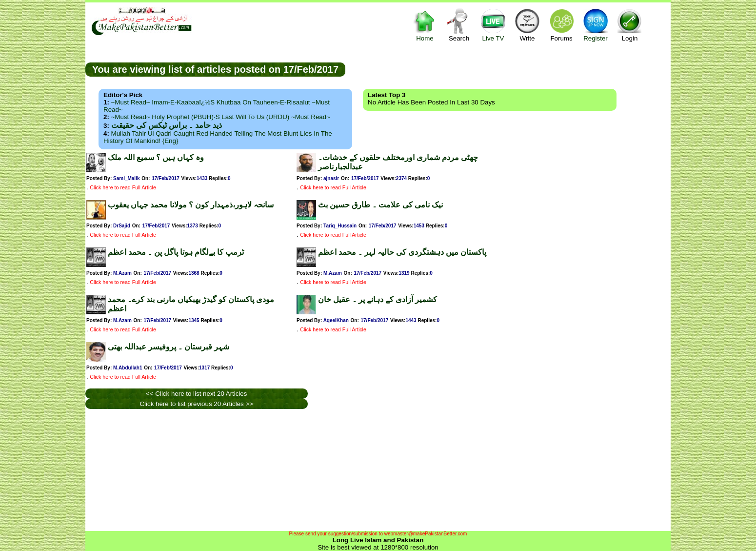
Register (596, 25)
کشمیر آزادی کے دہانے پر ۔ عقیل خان (378, 299)
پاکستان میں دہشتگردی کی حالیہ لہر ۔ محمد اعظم (402, 252)
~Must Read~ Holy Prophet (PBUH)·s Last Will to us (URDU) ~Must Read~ (221, 117)
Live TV (493, 25)
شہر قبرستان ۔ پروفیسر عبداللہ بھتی (169, 347)
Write (527, 25)
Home (425, 25)
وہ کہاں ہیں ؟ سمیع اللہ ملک (156, 157)
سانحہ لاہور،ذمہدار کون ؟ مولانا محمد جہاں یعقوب (191, 205)
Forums (561, 25)
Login (630, 25)
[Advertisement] (508, 69)
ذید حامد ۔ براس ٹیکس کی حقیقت (167, 125)
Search (459, 25)
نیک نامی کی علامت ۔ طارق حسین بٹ (380, 205)
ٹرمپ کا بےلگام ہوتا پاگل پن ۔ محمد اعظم (176, 252)
